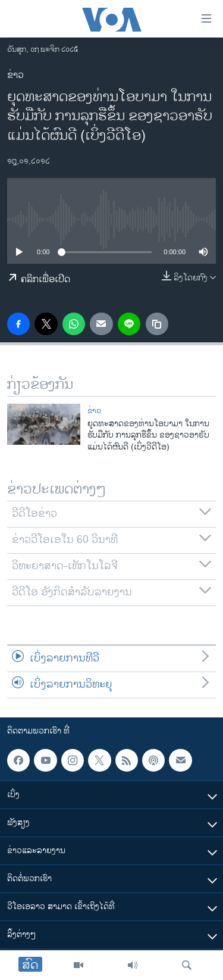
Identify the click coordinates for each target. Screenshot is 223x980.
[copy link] (157, 324)
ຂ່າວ (15, 75)
